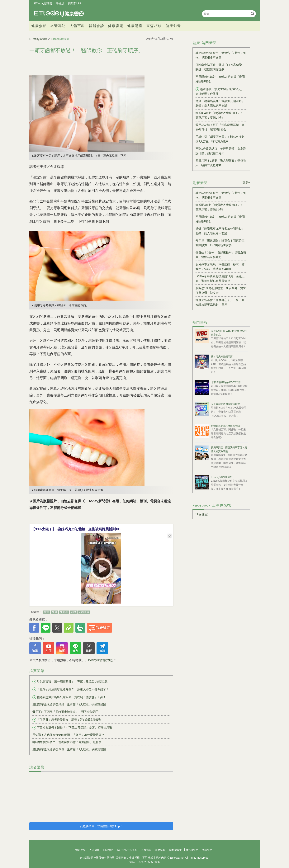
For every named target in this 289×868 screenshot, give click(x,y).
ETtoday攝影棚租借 (221, 477)
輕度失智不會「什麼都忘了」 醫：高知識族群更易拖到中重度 (220, 302)
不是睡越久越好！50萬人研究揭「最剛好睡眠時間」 (220, 79)
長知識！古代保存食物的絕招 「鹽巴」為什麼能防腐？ (68, 735)
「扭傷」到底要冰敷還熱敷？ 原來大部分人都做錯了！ (71, 689)
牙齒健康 (84, 612)
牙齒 (46, 612)
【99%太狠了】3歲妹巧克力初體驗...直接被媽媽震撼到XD (76, 529)
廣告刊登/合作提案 (127, 850)
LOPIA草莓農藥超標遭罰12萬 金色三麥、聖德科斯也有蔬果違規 (220, 278)
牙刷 (54, 612)
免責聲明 (207, 850)
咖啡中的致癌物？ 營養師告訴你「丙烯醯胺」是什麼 (67, 742)
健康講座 (135, 26)
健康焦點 (39, 26)
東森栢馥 (154, 26)
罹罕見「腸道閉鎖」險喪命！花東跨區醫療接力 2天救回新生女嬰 (220, 243)
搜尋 (252, 14)
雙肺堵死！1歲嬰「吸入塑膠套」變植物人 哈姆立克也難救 (221, 163)
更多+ (246, 182)
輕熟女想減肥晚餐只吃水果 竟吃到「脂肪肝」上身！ (69, 697)
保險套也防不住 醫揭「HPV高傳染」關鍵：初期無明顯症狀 (220, 67)
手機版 (60, 3)
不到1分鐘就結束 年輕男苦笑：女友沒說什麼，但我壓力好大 (221, 151)
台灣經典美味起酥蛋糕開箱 (225, 426)
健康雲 (59, 14)
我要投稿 (80, 850)
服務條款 (160, 850)
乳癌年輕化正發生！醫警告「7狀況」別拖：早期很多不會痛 (221, 55)
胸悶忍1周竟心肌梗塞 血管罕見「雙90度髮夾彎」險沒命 (221, 290)
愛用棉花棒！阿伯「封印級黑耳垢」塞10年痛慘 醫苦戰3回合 (220, 127)
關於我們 (108, 850)
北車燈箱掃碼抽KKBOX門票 (226, 382)
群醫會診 (97, 26)
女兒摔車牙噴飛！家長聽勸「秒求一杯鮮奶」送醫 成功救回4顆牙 (220, 267)
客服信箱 (146, 850)
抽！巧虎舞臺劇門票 (222, 357)
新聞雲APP (74, 3)
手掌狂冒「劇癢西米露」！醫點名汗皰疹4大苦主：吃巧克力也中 (220, 139)
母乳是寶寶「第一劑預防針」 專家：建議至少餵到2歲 (70, 682)
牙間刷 (64, 612)
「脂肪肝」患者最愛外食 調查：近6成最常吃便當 (67, 720)
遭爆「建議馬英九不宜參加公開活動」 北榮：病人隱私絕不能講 (221, 103)
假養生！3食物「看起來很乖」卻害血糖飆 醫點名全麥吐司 (221, 255)
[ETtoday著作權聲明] (99, 660)
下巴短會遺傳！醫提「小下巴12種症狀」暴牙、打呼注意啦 (72, 728)
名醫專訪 (58, 26)
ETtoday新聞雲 (43, 3)
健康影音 (173, 26)
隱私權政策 (175, 850)
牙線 (73, 612)
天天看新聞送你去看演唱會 (225, 404)
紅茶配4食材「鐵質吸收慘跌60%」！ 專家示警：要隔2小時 (221, 115)
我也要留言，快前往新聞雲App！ (101, 826)
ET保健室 (201, 514)
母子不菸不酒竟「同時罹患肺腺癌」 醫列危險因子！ (67, 712)
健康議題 (116, 26)
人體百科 (77, 26)
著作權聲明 (192, 850)
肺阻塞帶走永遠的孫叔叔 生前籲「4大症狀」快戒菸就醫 (69, 704)
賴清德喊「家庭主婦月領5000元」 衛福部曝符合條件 (221, 91)
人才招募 (94, 850)
